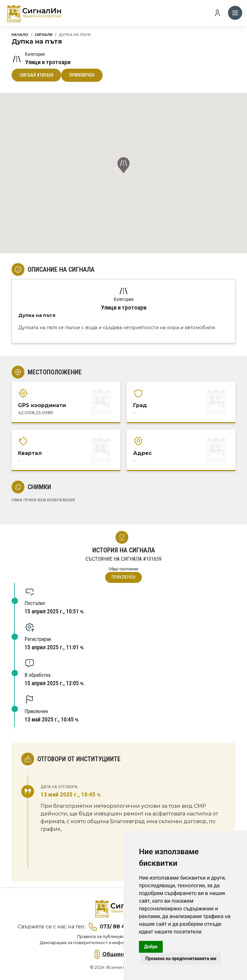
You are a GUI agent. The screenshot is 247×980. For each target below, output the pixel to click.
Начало (20, 35)
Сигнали (44, 35)
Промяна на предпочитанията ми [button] (181, 959)
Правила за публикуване (104, 937)
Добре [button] (151, 947)
